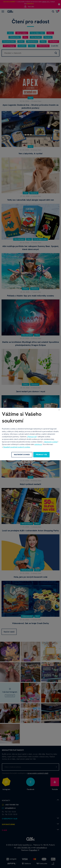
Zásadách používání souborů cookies (17, 447)
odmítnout (38, 444)
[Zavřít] (59, 410)
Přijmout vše (32, 437)
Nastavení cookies (51, 442)
